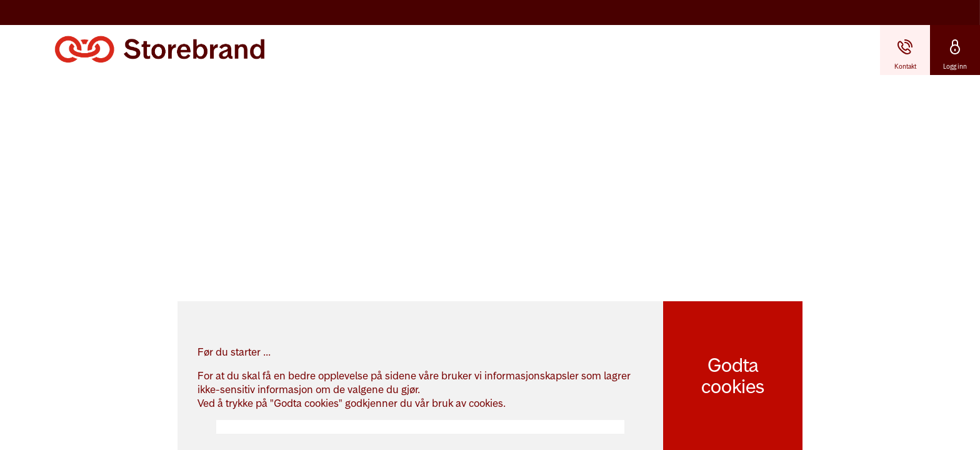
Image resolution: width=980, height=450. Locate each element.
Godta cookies (733, 376)
